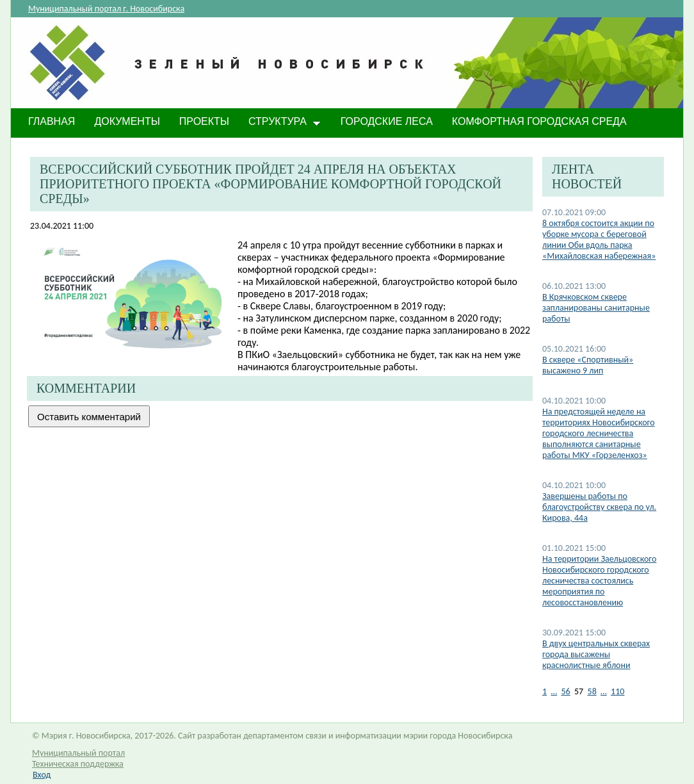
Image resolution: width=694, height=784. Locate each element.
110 (617, 691)
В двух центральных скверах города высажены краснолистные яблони (596, 654)
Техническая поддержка (78, 764)
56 (565, 691)
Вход (42, 775)
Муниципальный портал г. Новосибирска (106, 9)
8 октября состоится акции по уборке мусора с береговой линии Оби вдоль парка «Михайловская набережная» (599, 240)
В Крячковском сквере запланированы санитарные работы (596, 308)
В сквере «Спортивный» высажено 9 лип (588, 365)
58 (592, 691)
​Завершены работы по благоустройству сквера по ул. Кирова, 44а (599, 507)
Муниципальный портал (78, 753)
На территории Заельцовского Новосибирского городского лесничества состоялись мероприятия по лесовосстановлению (599, 581)
